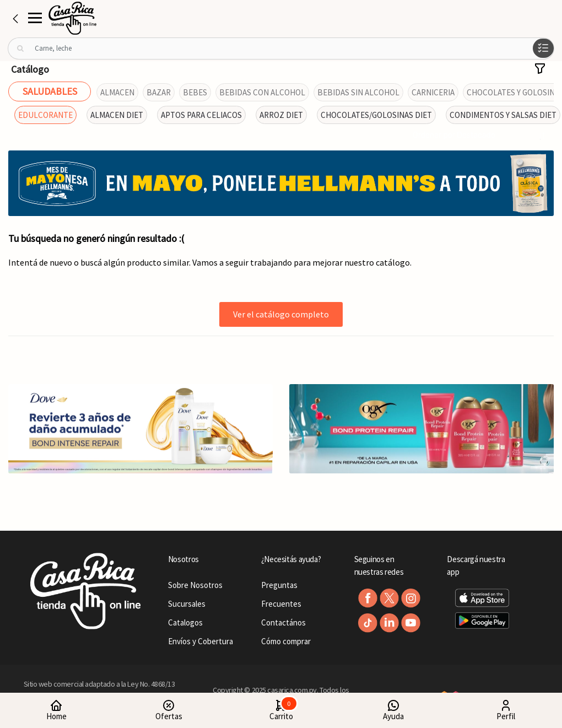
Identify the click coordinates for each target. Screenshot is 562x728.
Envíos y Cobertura (201, 641)
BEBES (195, 92)
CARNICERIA (433, 92)
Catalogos (185, 622)
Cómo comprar (286, 641)
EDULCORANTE (45, 115)
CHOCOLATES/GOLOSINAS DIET (376, 115)
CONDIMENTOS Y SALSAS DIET (503, 115)
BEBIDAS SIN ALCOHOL (358, 92)
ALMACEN (117, 92)
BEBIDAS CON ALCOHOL (262, 92)
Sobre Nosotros (195, 585)
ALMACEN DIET (117, 115)
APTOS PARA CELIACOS (201, 115)
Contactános (283, 622)
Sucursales (187, 604)
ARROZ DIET (281, 115)
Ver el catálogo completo (281, 314)
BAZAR (159, 92)
